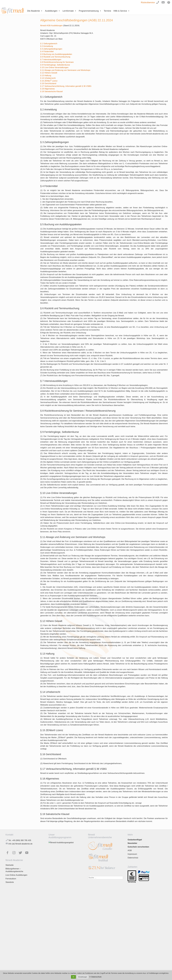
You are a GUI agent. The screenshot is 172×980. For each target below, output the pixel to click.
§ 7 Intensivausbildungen (51, 60)
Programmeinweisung (90, 11)
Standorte (10, 882)
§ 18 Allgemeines (47, 89)
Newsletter (132, 843)
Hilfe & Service (122, 11)
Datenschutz (133, 858)
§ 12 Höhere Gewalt (49, 73)
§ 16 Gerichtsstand (48, 83)
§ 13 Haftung (46, 76)
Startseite (10, 865)
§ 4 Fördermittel (47, 51)
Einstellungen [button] (83, 977)
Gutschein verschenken (138, 847)
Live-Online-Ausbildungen (16, 875)
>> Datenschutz (95, 977)
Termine (107, 11)
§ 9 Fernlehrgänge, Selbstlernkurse (55, 65)
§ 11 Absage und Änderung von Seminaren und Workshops (65, 70)
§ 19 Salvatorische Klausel (51, 91)
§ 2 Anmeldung (47, 46)
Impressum (132, 854)
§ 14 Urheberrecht (48, 78)
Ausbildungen (53, 11)
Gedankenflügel (135, 840)
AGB (130, 850)
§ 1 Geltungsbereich (49, 44)
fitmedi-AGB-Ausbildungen (52, 26)
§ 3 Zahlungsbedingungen (51, 49)
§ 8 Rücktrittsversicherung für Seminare (57, 62)
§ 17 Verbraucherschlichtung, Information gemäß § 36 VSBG (66, 86)
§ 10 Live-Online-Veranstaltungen (54, 67)
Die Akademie (35, 11)
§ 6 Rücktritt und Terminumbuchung (55, 57)
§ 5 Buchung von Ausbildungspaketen (56, 54)
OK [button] (73, 977)
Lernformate (69, 11)
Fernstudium (11, 879)
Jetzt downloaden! (59, 880)
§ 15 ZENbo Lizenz (49, 81)
